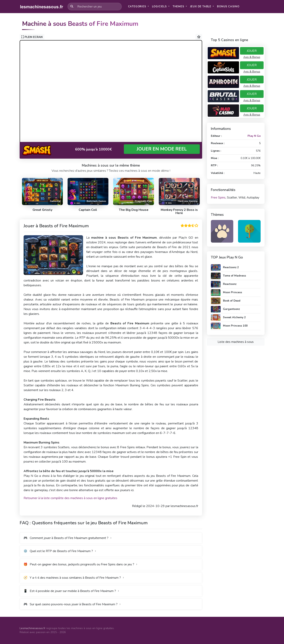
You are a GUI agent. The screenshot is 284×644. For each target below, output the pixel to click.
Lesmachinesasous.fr (33, 628)
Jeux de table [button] (201, 7)
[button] (228, 7)
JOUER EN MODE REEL (162, 149)
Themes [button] (179, 7)
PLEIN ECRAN (32, 37)
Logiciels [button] (160, 7)
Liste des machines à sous (236, 342)
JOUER (252, 51)
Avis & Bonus (252, 57)
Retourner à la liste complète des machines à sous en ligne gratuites (70, 498)
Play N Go (254, 136)
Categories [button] (138, 7)
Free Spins (218, 198)
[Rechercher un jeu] (95, 7)
